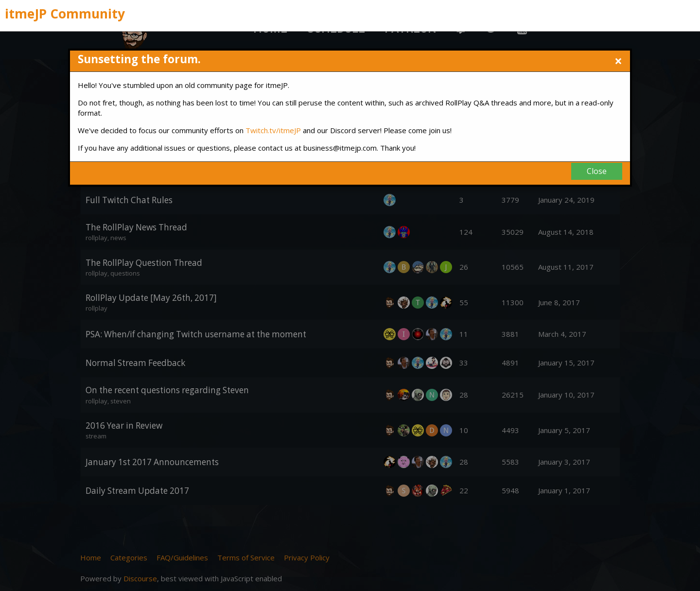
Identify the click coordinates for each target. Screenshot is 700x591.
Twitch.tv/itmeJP (273, 130)
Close (597, 171)
